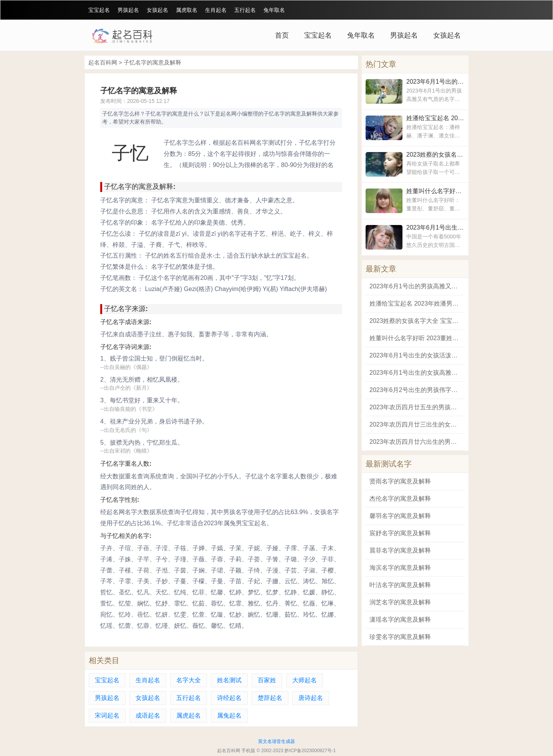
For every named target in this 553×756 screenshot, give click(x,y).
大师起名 (305, 680)
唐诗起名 (311, 698)
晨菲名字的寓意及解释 (400, 550)
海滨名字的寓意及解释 (400, 568)
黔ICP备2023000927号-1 (310, 751)
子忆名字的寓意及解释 (152, 62)
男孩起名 (128, 10)
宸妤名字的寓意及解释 (400, 533)
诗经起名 (229, 698)
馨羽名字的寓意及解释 (400, 516)
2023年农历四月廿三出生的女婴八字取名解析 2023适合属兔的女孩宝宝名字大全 (415, 424)
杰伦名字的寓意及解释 (400, 499)
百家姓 (267, 680)
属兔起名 (229, 715)
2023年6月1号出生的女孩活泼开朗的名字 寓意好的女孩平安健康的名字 (435, 227)
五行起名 (245, 10)
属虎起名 (189, 715)
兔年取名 (274, 10)
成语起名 (148, 715)
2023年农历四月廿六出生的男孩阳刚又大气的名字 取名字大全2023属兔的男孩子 (415, 442)
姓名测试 (229, 680)
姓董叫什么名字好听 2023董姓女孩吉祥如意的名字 (435, 191)
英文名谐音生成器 (276, 741)
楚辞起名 (270, 698)
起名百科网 (103, 62)
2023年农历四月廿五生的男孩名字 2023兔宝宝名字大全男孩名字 (415, 407)
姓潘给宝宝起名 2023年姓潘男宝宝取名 (435, 118)
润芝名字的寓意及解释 (400, 602)
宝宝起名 (99, 10)
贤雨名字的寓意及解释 (400, 481)
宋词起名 (107, 715)
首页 (282, 35)
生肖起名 (216, 10)
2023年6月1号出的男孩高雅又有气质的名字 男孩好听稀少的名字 (435, 82)
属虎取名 (187, 10)
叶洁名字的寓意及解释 (400, 585)
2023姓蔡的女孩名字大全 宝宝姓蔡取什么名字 (435, 155)
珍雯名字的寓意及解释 (400, 637)
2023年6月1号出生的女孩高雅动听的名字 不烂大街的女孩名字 (415, 373)
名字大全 (189, 680)
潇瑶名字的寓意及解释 (400, 620)
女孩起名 (157, 10)
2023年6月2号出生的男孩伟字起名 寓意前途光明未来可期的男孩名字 (415, 390)
